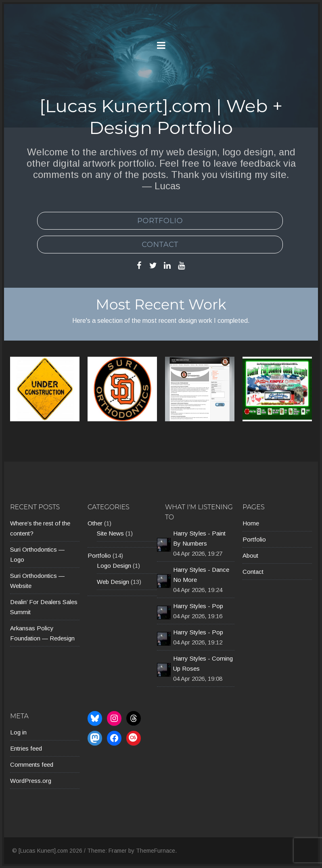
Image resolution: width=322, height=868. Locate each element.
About (250, 555)
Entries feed (26, 748)
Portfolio (160, 221)
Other (95, 523)
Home (251, 523)
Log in (18, 732)
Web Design (113, 582)
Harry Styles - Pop (198, 606)
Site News (110, 533)
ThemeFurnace (156, 851)
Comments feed (32, 764)
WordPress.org (31, 781)
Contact (160, 245)
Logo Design (114, 566)
